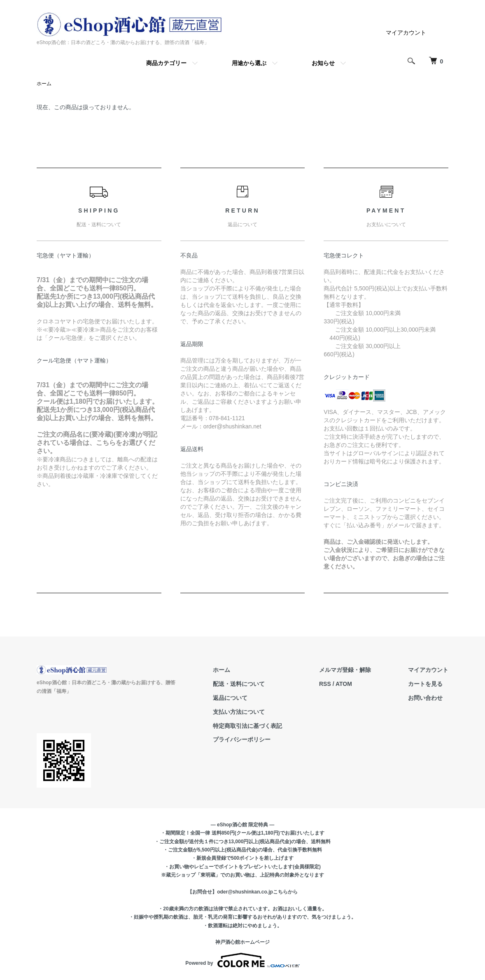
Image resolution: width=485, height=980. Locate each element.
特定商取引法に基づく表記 (247, 726)
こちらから (285, 892)
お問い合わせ (425, 698)
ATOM (344, 684)
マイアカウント (406, 33)
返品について (230, 698)
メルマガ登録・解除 (345, 670)
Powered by (242, 960)
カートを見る (425, 684)
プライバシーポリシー (242, 739)
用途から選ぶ (249, 63)
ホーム (44, 84)
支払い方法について (239, 712)
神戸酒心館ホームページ (242, 942)
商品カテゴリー (166, 63)
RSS (325, 684)
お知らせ (323, 63)
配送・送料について (239, 684)
